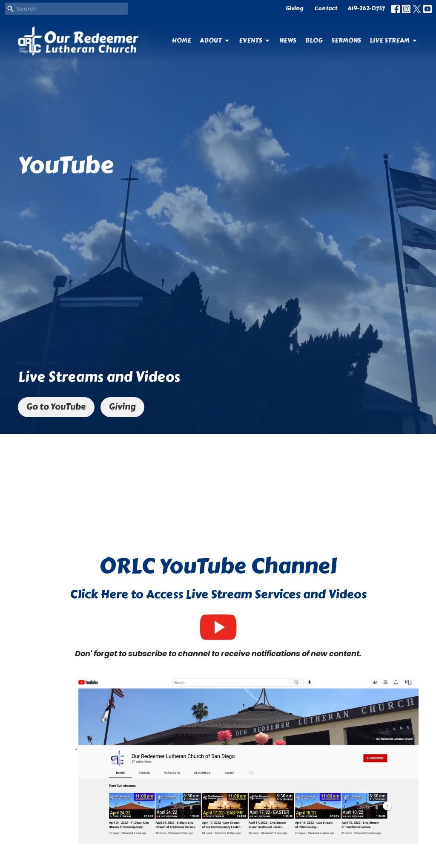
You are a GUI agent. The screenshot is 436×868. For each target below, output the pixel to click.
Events (255, 40)
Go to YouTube (56, 407)
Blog (314, 40)
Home (182, 40)
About (215, 40)
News (288, 40)
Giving (295, 9)
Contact (326, 9)
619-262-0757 (366, 9)
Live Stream (394, 40)
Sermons (346, 40)
